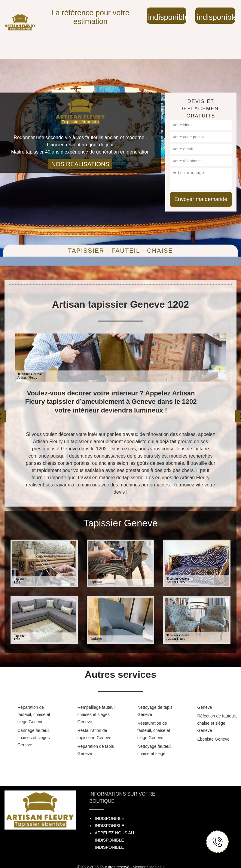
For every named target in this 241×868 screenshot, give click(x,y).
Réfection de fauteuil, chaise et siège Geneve (217, 723)
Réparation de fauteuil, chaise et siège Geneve (34, 714)
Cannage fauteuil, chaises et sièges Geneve (34, 738)
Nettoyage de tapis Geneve (155, 711)
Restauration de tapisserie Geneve (95, 734)
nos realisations (80, 164)
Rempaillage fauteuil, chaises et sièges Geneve (97, 714)
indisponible (167, 17)
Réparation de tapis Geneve (96, 750)
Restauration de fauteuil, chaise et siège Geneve (154, 730)
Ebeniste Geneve (214, 739)
